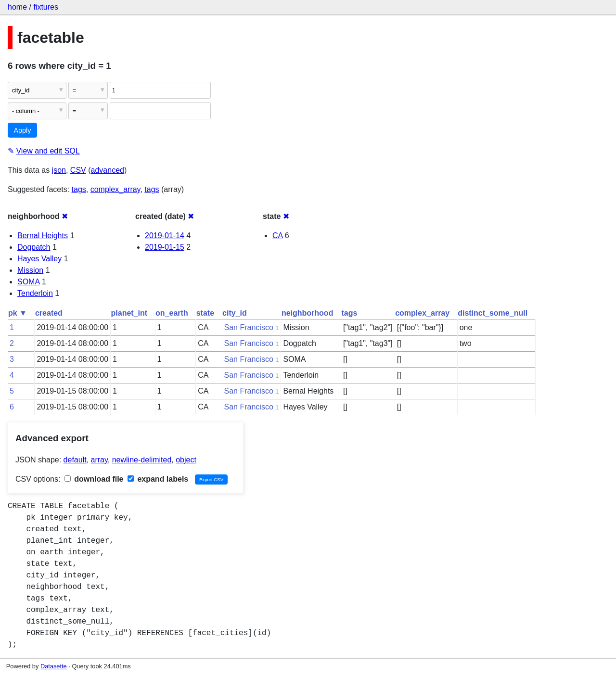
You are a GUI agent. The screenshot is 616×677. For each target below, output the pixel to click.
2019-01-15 (165, 247)
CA (277, 236)
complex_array (115, 189)
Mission (30, 270)
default (75, 460)
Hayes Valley (39, 259)
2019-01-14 (165, 236)
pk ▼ (18, 313)
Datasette (54, 666)
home (17, 7)
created (49, 313)
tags (79, 189)
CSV (78, 170)
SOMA (28, 282)
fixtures (46, 7)
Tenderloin (35, 293)
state (205, 313)
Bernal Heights (43, 236)
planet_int (129, 313)
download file (94, 479)
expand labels (158, 479)
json (59, 170)
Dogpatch (34, 247)
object (186, 460)
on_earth (172, 313)
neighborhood (308, 313)
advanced (108, 170)
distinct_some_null (493, 313)
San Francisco (249, 327)
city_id (235, 313)
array (99, 460)
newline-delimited (142, 460)
